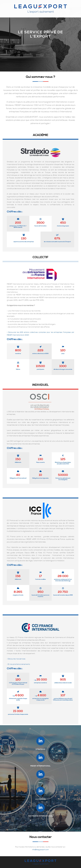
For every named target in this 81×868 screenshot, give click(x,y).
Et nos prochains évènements (19, 664)
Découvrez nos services (17, 659)
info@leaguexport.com (40, 850)
